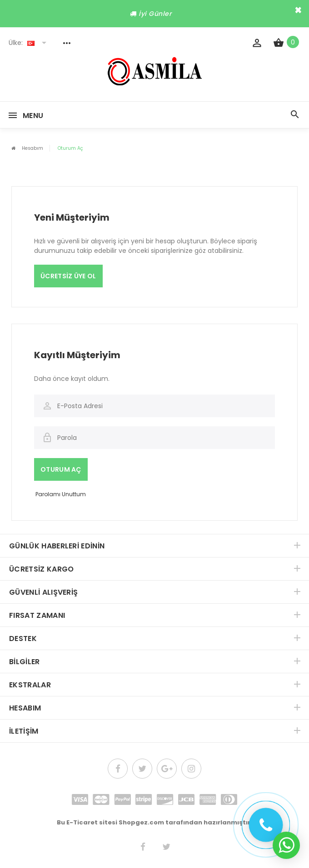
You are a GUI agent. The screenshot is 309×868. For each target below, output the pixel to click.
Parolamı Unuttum (61, 494)
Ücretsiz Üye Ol (68, 276)
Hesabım (32, 148)
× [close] (298, 10)
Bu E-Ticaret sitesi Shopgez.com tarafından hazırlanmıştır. (154, 822)
